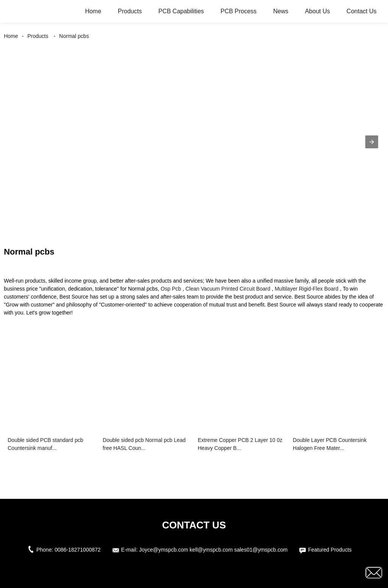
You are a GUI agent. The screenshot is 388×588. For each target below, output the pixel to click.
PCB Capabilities (181, 11)
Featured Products (330, 550)
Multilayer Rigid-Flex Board (307, 289)
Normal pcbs (74, 36)
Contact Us (362, 11)
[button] (372, 142)
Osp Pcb (171, 289)
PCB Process (239, 11)
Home (93, 11)
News (281, 11)
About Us (318, 11)
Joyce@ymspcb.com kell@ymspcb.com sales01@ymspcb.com (213, 550)
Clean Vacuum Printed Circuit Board (228, 289)
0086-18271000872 (77, 550)
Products (130, 11)
